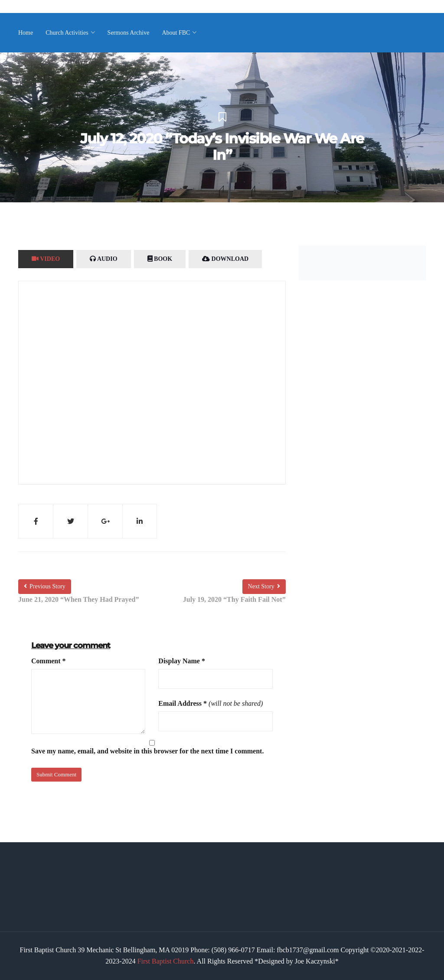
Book (160, 259)
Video (46, 259)
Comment (49, 661)
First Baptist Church (166, 961)
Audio (103, 259)
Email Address (183, 703)
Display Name (182, 661)
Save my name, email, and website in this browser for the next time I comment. (147, 751)
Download (225, 259)
